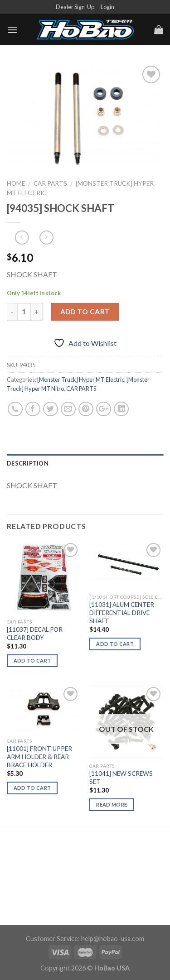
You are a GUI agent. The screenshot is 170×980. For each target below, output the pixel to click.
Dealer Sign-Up (75, 7)
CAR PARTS (50, 183)
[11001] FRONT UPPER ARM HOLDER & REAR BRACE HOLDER (39, 757)
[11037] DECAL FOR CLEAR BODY (35, 634)
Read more (112, 805)
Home (16, 183)
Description (28, 463)
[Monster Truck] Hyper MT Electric (81, 380)
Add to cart (85, 312)
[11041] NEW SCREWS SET (121, 778)
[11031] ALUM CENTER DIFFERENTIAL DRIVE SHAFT (122, 612)
